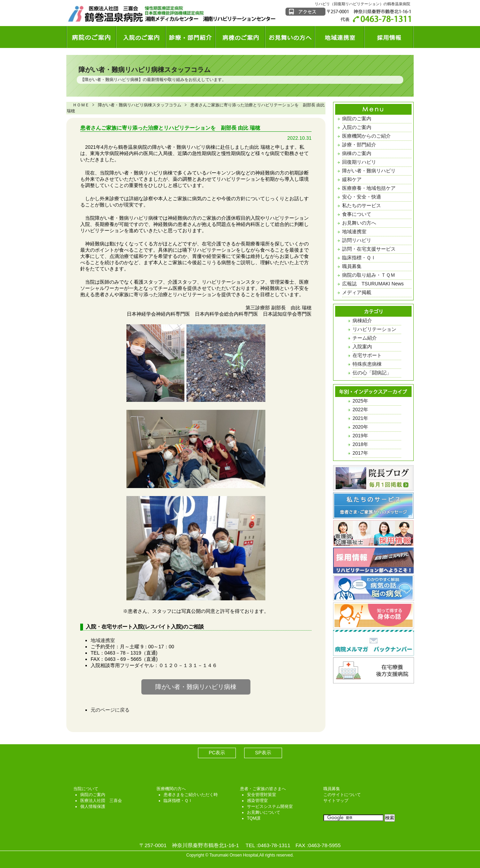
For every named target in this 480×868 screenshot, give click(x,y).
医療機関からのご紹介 (366, 136)
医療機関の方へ (171, 789)
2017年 (360, 453)
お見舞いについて (264, 812)
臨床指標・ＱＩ (359, 258)
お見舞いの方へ (359, 223)
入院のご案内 (357, 127)
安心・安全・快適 (362, 197)
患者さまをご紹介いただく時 (191, 795)
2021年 (360, 418)
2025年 (360, 401)
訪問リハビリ (357, 240)
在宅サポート (367, 355)
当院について (86, 789)
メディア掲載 (357, 292)
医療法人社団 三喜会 (101, 801)
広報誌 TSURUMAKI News (373, 284)
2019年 (360, 436)
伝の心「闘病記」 (372, 373)
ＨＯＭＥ (81, 105)
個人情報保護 (93, 806)
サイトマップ (336, 801)
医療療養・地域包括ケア (369, 188)
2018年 (360, 444)
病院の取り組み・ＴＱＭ (369, 275)
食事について (357, 214)
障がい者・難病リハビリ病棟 (111, 80)
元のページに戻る (110, 710)
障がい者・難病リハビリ (369, 171)
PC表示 (217, 753)
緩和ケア (352, 179)
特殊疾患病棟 (367, 364)
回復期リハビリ (359, 162)
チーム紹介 (365, 338)
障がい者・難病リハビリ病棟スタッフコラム (144, 70)
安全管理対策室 (262, 795)
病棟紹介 (362, 321)
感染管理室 (257, 801)
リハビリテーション (374, 329)
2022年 (360, 409)
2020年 (360, 427)
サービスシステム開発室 (270, 806)
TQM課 (254, 818)
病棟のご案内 (357, 153)
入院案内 (362, 347)
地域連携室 (103, 640)
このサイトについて (342, 795)
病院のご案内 (357, 119)
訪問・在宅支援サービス (369, 249)
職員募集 (352, 266)
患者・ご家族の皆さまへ (263, 789)
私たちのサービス (362, 205)
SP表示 (263, 753)
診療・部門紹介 (359, 145)
